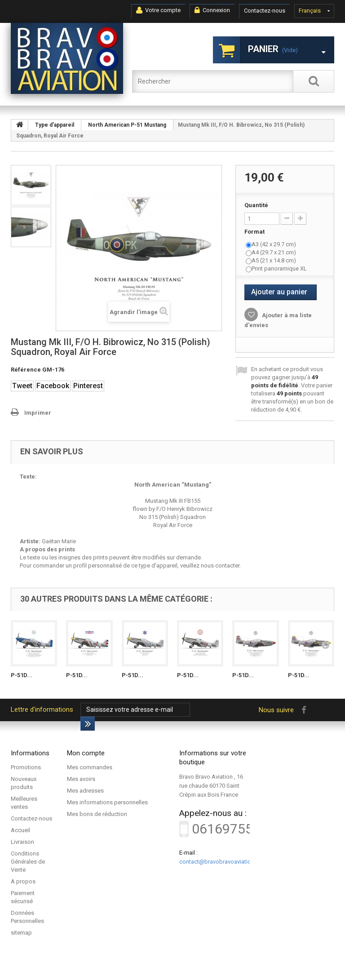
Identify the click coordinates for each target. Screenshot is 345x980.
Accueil (20, 830)
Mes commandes (90, 767)
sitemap (21, 933)
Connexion (212, 10)
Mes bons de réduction (97, 814)
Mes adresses (85, 791)
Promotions (26, 767)
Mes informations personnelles (107, 802)
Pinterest (88, 386)
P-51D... (22, 675)
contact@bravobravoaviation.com (223, 862)
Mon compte (86, 753)
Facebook (53, 386)
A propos (23, 881)
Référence (26, 370)
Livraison (22, 842)
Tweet (22, 386)
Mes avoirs (81, 779)
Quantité (256, 205)
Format (255, 232)
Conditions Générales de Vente (28, 862)
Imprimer (38, 413)
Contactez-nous (265, 11)
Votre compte (158, 10)
